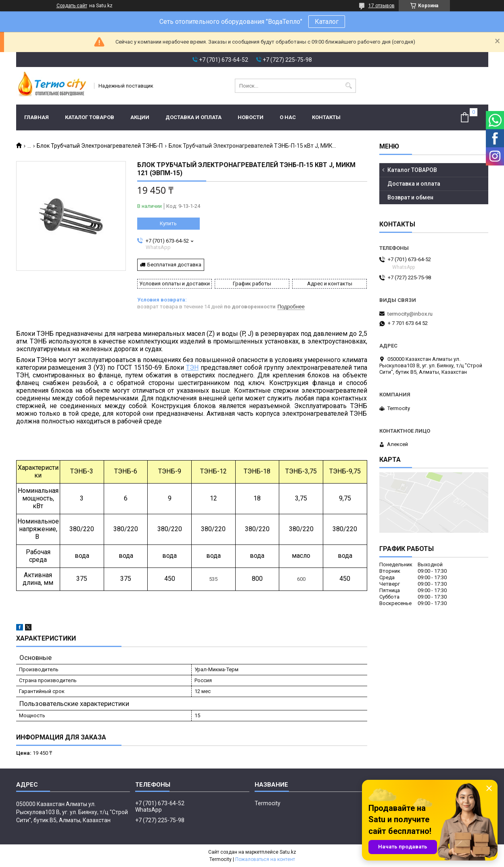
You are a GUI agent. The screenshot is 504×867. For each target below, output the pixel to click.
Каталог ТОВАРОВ (90, 117)
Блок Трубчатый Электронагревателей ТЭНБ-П (100, 146)
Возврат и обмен (410, 197)
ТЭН (192, 368)
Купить (168, 223)
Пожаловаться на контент (265, 859)
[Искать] (349, 86)
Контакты (326, 117)
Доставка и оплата (193, 117)
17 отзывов (382, 6)
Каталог (327, 22)
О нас (288, 117)
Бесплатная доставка (174, 265)
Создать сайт (72, 6)
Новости (251, 117)
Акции (140, 117)
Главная (37, 117)
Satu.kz (288, 852)
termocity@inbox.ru (410, 314)
